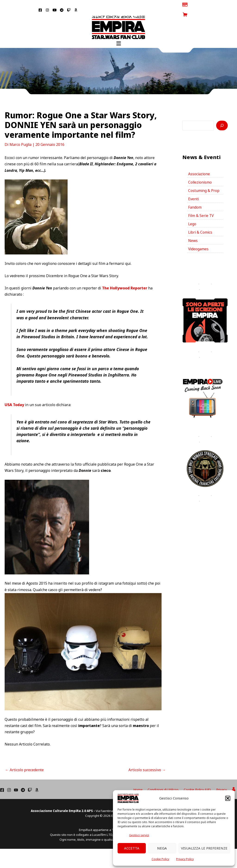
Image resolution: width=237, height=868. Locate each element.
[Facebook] (2, 780)
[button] (228, 798)
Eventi (194, 190)
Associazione (199, 164)
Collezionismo (200, 172)
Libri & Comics (201, 224)
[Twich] (30, 780)
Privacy (225, 779)
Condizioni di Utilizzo (171, 779)
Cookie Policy (160, 859)
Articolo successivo (147, 760)
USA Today (14, 395)
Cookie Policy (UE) (203, 779)
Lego (192, 215)
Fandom (195, 198)
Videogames (199, 241)
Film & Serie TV (201, 207)
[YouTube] (16, 780)
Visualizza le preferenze (204, 848)
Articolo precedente (24, 760)
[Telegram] (23, 780)
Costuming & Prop (204, 181)
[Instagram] (9, 780)
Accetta (132, 848)
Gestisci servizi (139, 835)
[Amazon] (37, 780)
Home (147, 779)
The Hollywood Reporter (125, 278)
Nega (162, 848)
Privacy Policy (185, 859)
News (193, 232)
